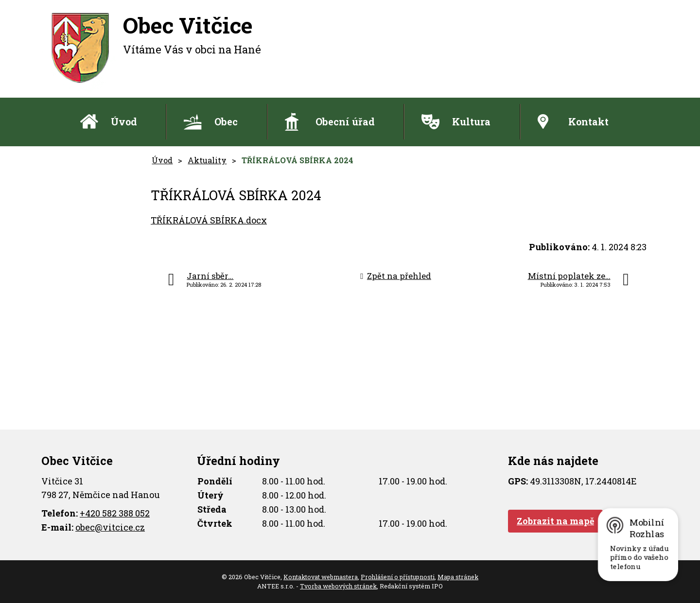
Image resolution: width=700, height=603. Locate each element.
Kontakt (588, 121)
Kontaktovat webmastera (321, 577)
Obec (226, 121)
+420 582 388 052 (115, 513)
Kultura (471, 121)
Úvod (124, 121)
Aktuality (207, 160)
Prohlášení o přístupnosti (398, 577)
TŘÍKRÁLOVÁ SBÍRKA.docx (209, 220)
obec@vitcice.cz (110, 527)
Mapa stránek (458, 577)
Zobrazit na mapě (555, 521)
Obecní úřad (345, 121)
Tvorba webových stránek (338, 586)
